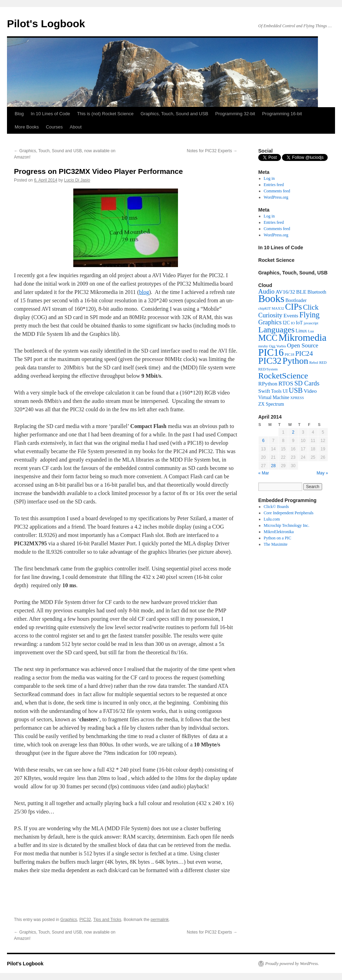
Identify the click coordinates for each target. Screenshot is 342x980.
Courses (54, 127)
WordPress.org (276, 197)
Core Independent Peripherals (289, 513)
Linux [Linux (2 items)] (301, 331)
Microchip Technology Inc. (287, 525)
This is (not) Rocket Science (105, 114)
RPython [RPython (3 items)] (268, 384)
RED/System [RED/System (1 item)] (268, 369)
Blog (19, 114)
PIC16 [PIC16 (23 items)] (271, 352)
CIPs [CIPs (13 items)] (293, 307)
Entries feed (274, 185)
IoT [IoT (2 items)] (299, 323)
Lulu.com (272, 519)
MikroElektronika (279, 532)
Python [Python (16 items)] (296, 361)
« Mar (264, 473)
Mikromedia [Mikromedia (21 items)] (303, 337)
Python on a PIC (278, 538)
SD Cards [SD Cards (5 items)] (307, 383)
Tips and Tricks (107, 920)
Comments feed (277, 191)
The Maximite (276, 544)
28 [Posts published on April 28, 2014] (273, 466)
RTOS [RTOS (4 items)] (286, 384)
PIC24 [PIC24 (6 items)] (304, 353)
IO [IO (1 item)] (293, 323)
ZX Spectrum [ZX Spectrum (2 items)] (271, 404)
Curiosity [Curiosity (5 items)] (270, 315)
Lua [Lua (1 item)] (311, 331)
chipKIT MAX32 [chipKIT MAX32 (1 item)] (271, 308)
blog (144, 292)
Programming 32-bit (235, 114)
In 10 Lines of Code (50, 114)
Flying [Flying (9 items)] (310, 315)
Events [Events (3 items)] (291, 315)
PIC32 (85, 920)
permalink (160, 920)
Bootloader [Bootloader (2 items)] (296, 300)
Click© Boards (276, 507)
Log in (269, 178)
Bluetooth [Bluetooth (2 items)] (317, 292)
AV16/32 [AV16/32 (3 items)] (285, 292)
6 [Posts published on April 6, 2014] (263, 441)
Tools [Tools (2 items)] (276, 391)
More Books (27, 127)
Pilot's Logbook (46, 24)
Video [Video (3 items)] (310, 391)
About (76, 127)
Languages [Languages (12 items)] (276, 330)
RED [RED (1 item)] (323, 363)
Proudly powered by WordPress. (292, 964)
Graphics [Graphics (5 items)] (270, 322)
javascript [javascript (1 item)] (311, 323)
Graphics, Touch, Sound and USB (174, 114)
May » (322, 473)
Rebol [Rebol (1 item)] (314, 363)
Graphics (69, 920)
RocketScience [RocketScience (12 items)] (283, 376)
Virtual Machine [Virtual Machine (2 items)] (274, 397)
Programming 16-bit (282, 114)
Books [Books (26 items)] (271, 299)
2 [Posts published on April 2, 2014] (293, 432)
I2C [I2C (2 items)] (286, 323)
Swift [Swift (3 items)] (264, 391)
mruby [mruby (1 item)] (263, 346)
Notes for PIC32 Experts (212, 151)
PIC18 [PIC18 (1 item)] (289, 355)
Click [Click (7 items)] (311, 307)
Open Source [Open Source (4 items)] (303, 345)
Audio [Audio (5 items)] (266, 291)
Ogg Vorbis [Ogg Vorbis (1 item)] (277, 346)
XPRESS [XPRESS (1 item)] (297, 398)
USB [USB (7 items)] (296, 390)
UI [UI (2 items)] (285, 391)
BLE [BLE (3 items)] (301, 292)
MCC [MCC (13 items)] (268, 338)
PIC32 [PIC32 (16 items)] (270, 361)
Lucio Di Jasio (77, 180)
